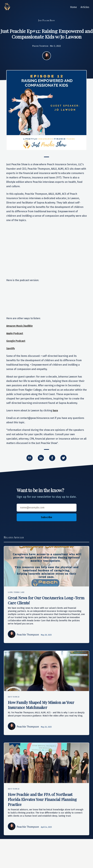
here (55, 410)
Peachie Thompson (40, 46)
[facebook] (52, 458)
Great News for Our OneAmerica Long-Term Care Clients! (46, 600)
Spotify (11, 348)
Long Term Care (16, 592)
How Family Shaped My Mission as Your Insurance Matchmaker (41, 705)
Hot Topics (14, 697)
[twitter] (63, 458)
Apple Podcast (15, 333)
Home (73, 7)
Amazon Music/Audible (19, 326)
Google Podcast (16, 341)
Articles (85, 7)
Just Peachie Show (46, 20)
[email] (30, 458)
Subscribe (46, 517)
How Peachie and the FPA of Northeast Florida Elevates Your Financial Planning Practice (42, 799)
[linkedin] (41, 458)
